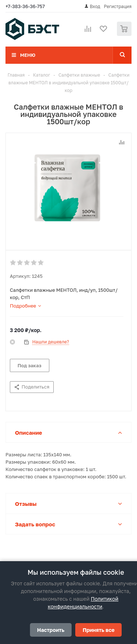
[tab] (25, 306)
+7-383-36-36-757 (25, 6)
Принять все (98, 630)
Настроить (51, 630)
